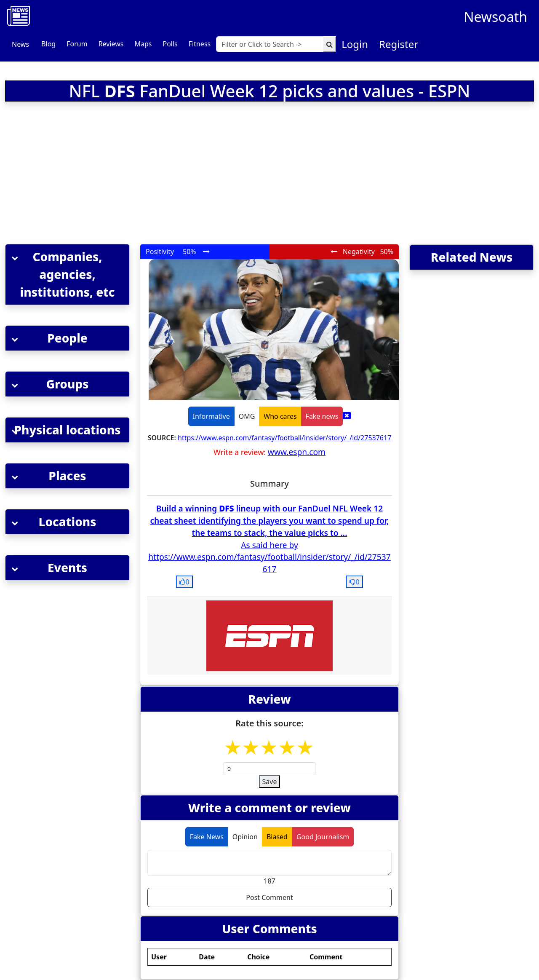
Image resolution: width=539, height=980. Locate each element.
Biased (277, 837)
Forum (77, 44)
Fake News (207, 837)
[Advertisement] (171, 174)
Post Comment (269, 897)
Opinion (245, 837)
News (20, 44)
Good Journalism (323, 837)
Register (399, 44)
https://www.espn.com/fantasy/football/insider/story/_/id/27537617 (284, 438)
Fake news (322, 416)
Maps (143, 44)
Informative (211, 416)
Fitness (200, 44)
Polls (170, 44)
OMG (247, 416)
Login (355, 44)
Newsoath (495, 17)
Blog (48, 44)
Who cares (280, 416)
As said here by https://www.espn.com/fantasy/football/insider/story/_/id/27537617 (269, 557)
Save (270, 782)
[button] (67, 274)
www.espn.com (297, 452)
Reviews (111, 44)
